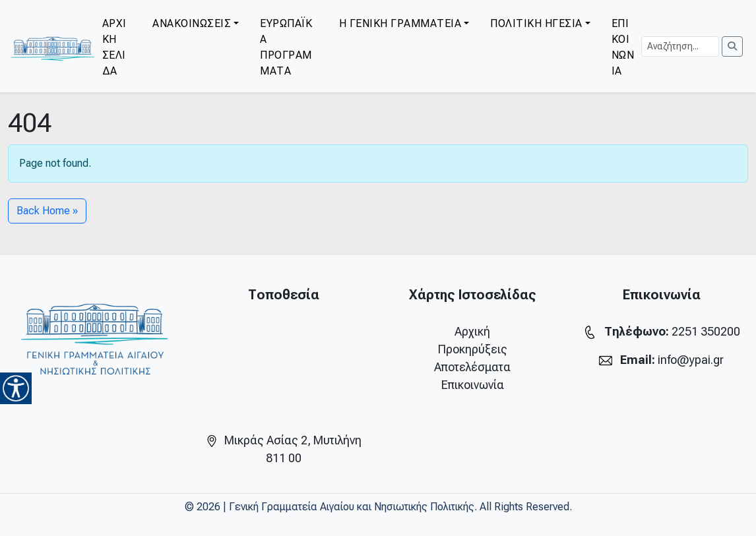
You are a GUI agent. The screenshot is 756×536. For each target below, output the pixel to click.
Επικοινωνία (473, 385)
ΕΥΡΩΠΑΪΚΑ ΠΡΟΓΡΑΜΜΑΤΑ (286, 47)
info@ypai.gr (691, 360)
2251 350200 (706, 331)
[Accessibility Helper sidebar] (16, 388)
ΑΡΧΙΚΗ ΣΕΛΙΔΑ (114, 47)
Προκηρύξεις (473, 349)
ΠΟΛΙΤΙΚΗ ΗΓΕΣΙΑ (536, 23)
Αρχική (472, 331)
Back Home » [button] (47, 211)
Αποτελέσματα (472, 367)
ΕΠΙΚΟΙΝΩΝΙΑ (623, 47)
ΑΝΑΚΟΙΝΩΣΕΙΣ (192, 23)
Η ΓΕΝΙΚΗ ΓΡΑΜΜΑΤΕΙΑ (400, 23)
